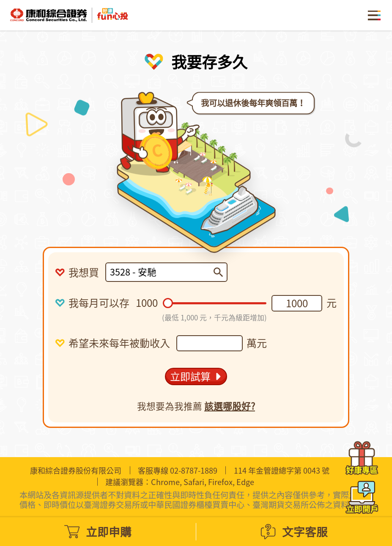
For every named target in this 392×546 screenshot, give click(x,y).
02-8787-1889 (194, 470)
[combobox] (162, 272)
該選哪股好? (230, 411)
